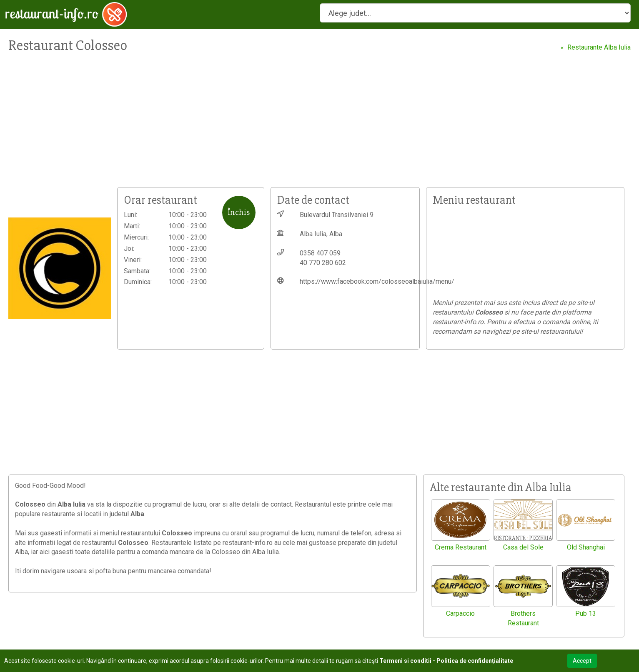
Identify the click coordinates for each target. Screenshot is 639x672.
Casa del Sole (523, 547)
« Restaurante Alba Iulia (596, 47)
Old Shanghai (586, 547)
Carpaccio (460, 613)
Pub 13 (586, 613)
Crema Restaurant (461, 547)
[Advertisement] (250, 125)
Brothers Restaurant (523, 618)
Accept (582, 661)
